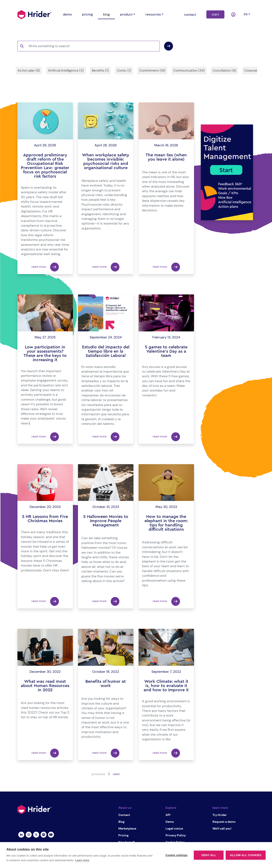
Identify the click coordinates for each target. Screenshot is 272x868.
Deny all (209, 855)
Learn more (82, 860)
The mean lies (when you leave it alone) (166, 157)
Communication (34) (189, 71)
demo (67, 14)
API (168, 815)
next (116, 774)
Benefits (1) (100, 71)
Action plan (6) (29, 71)
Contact (124, 815)
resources (153, 14)
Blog (121, 822)
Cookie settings (176, 855)
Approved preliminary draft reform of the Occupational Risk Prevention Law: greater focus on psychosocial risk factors (45, 166)
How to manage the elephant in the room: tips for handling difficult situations (166, 523)
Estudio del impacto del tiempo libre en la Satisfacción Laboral (106, 351)
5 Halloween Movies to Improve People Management (106, 521)
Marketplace (127, 828)
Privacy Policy (176, 835)
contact (190, 15)
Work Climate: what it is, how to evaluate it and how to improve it (166, 686)
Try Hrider (220, 815)
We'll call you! (222, 828)
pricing (87, 14)
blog (106, 14)
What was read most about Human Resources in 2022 (45, 686)
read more (45, 267)
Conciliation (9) (224, 71)
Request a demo (224, 822)
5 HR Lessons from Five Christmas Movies (45, 519)
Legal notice (174, 828)
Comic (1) (124, 71)
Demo (170, 822)
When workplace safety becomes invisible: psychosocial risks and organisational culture (106, 161)
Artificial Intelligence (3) (66, 71)
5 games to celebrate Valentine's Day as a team (166, 351)
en (246, 14)
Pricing (123, 835)
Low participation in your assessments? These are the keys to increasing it (45, 353)
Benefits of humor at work (106, 684)
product (126, 14)
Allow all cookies (246, 855)
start (215, 14)
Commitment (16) (152, 71)
